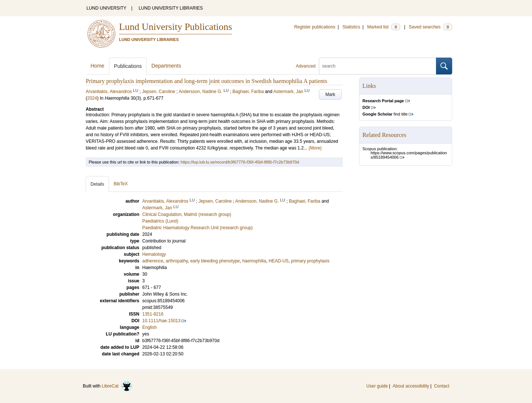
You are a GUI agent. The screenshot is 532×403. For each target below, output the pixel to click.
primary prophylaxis (310, 261)
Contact (442, 386)
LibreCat (117, 386)
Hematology (154, 254)
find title (385, 114)
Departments (166, 66)
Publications (128, 66)
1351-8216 (153, 314)
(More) (315, 148)
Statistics (351, 27)
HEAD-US (279, 261)
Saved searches (430, 27)
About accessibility (411, 386)
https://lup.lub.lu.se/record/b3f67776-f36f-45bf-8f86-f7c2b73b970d (240, 162)
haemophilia (254, 261)
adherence (153, 261)
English (149, 327)
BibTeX (121, 184)
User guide (377, 386)
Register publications (315, 27)
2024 (92, 98)
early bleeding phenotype (215, 261)
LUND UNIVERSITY (106, 8)
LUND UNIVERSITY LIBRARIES (171, 8)
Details (97, 184)
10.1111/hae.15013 (161, 321)
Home (97, 66)
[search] (378, 66)
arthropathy (177, 261)
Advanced (306, 66)
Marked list (384, 27)
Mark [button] (330, 94)
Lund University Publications (175, 27)
